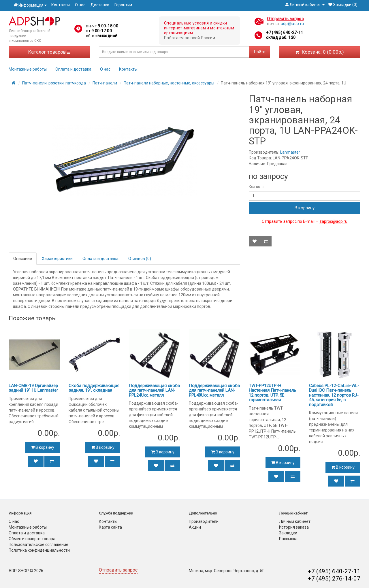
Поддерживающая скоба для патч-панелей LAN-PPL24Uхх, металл (154, 390)
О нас (80, 5)
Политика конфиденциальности (39, 550)
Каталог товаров (49, 52)
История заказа (294, 527)
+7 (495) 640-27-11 (285, 33)
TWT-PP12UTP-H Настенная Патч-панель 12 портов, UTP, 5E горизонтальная (272, 393)
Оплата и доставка (73, 69)
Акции (195, 527)
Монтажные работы (28, 69)
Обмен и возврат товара (32, 539)
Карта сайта (110, 527)
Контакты (61, 5)
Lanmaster (290, 152)
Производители (204, 521)
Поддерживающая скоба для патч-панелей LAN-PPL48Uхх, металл (214, 390)
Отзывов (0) (140, 259)
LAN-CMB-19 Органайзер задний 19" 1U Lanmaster (33, 388)
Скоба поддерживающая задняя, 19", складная (94, 388)
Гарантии (123, 5)
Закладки (288, 533)
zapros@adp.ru (333, 221)
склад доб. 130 (281, 37)
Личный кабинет (295, 521)
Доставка (100, 5)
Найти (260, 52)
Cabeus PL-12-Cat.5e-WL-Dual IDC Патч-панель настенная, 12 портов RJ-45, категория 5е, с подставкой (334, 395)
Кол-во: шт (257, 187)
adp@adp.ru (292, 24)
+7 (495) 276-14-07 (334, 578)
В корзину (305, 208)
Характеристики (57, 259)
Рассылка (288, 539)
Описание (23, 259)
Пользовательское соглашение (38, 544)
